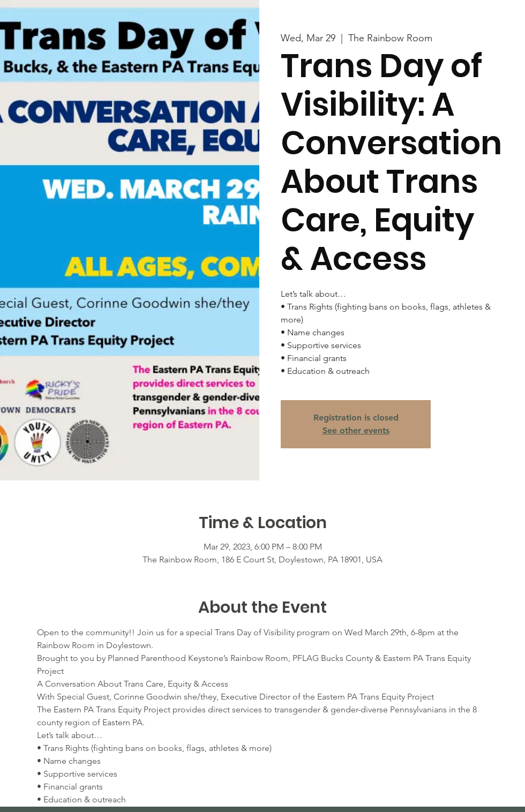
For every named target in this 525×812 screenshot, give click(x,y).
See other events (356, 430)
